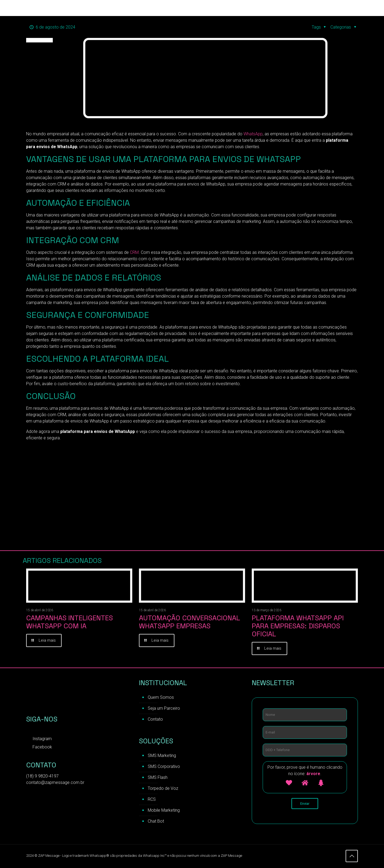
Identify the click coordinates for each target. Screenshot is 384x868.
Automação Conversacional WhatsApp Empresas (189, 622)
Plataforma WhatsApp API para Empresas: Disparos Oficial (298, 626)
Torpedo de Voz (163, 789)
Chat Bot (156, 821)
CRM (134, 252)
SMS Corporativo (164, 767)
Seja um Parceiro (164, 709)
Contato (155, 719)
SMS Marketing (162, 756)
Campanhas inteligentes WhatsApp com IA (69, 622)
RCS (152, 800)
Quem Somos (161, 698)
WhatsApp (253, 134)
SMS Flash (158, 778)
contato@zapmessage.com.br (55, 783)
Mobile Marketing (164, 810)
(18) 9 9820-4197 (42, 776)
